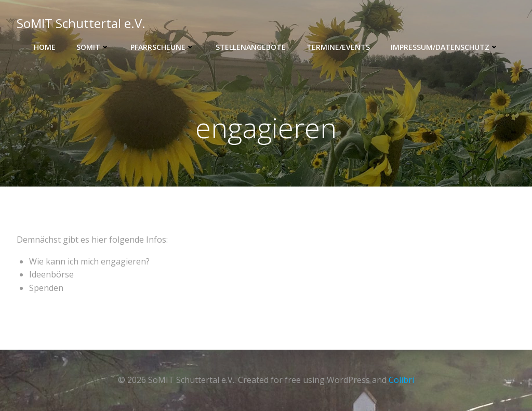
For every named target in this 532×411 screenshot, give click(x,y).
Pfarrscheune (163, 47)
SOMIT (93, 47)
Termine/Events (338, 47)
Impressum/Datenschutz (445, 47)
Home (45, 47)
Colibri (401, 380)
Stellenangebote (251, 47)
